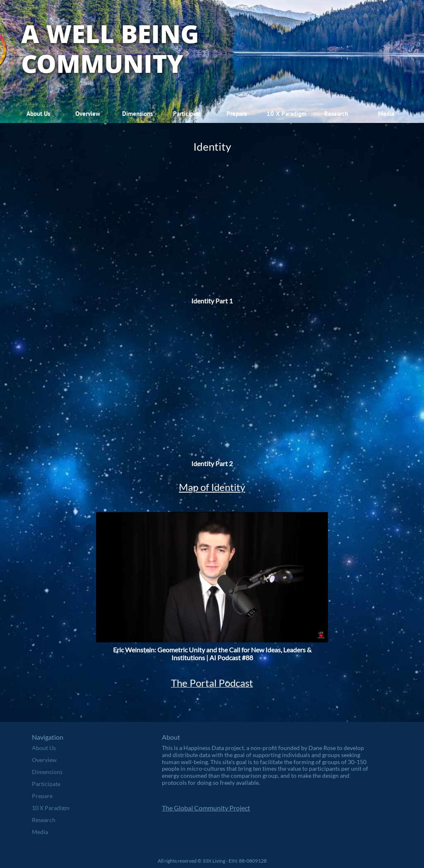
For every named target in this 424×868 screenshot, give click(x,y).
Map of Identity (212, 487)
